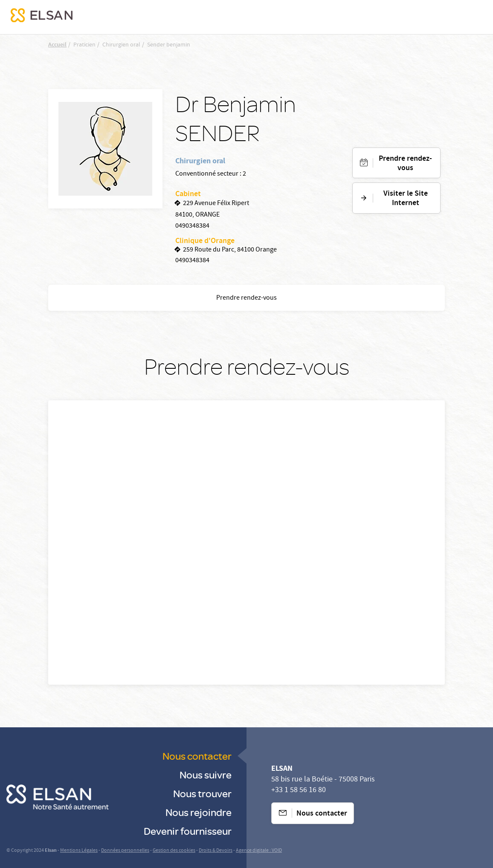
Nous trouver (202, 793)
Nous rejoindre (199, 812)
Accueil (57, 45)
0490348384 (192, 226)
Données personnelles (125, 851)
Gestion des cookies (174, 851)
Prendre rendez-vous (405, 164)
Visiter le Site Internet (406, 199)
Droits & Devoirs (216, 851)
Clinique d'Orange (205, 241)
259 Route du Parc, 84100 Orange (230, 250)
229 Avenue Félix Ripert (216, 204)
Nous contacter (197, 756)
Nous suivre (206, 774)
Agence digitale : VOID (259, 851)
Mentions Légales (79, 851)
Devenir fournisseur (188, 831)
